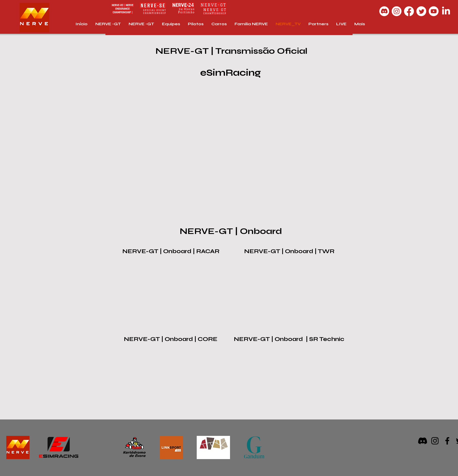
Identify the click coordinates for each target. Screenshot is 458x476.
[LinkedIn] (446, 11)
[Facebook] (409, 11)
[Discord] (384, 11)
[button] (341, 24)
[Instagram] (397, 11)
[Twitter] (421, 11)
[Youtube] (434, 11)
